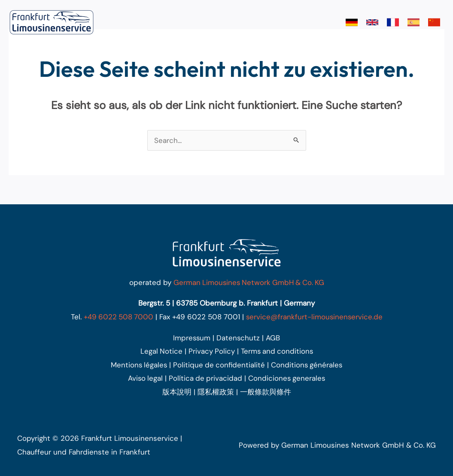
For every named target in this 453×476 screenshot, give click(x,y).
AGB (274, 338)
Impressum (192, 338)
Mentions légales (138, 365)
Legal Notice (160, 351)
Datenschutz (239, 338)
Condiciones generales (288, 378)
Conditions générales (308, 365)
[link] (352, 22)
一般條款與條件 (266, 392)
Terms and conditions (277, 351)
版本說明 (177, 392)
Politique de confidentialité (219, 365)
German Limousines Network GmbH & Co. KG (249, 282)
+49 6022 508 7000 (118, 317)
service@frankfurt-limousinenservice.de (315, 317)
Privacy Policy (211, 351)
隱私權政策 (216, 392)
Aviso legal (144, 378)
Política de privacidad (205, 378)
